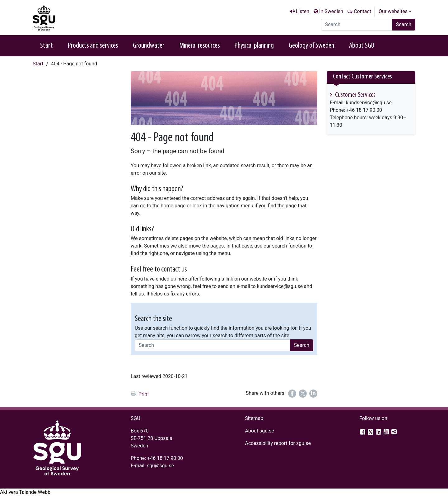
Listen (303, 11)
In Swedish (331, 11)
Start (47, 46)
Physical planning (254, 46)
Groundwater (149, 46)
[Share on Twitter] (303, 394)
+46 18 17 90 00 (165, 458)
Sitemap (254, 418)
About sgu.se (259, 431)
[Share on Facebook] (292, 394)
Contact (362, 11)
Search (404, 24)
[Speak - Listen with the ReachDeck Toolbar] (25, 492)
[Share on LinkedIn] (313, 394)
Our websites (393, 11)
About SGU (362, 46)
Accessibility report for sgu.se (278, 443)
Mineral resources (199, 46)
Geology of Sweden (311, 46)
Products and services (93, 46)
